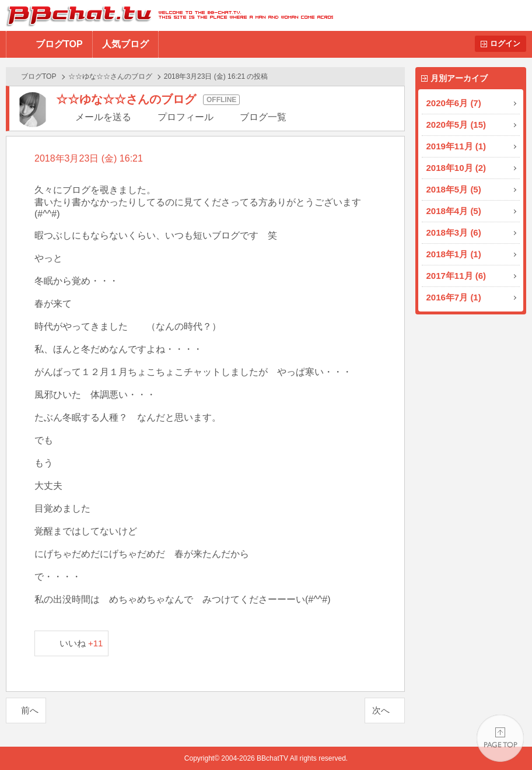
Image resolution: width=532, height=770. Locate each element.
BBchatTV (167, 15)
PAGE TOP (500, 738)
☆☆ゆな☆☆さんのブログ (110, 76)
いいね (81, 643)
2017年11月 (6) (456, 276)
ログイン (505, 43)
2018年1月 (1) (454, 254)
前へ (30, 710)
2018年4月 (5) (454, 211)
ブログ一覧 (263, 117)
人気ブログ (125, 44)
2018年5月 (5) (454, 189)
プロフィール (185, 117)
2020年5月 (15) (456, 125)
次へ (381, 710)
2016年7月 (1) (454, 297)
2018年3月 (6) (454, 232)
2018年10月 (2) (456, 168)
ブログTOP (59, 44)
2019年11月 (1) (456, 146)
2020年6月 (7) (454, 103)
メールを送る (103, 117)
